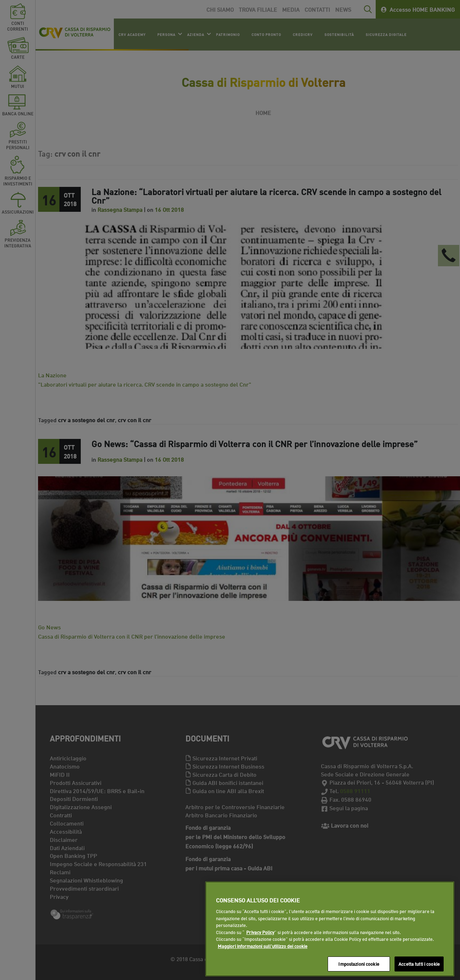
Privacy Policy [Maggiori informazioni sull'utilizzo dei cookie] (260, 932)
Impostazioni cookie (359, 964)
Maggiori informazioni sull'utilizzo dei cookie (263, 946)
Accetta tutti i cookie (419, 964)
